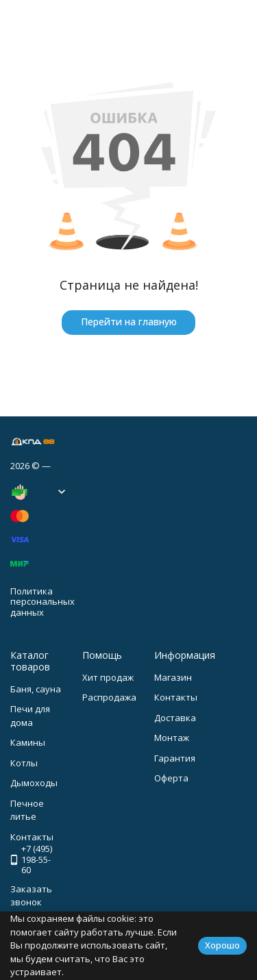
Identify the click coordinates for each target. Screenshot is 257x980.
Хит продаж (108, 677)
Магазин (173, 677)
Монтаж (172, 738)
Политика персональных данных (42, 602)
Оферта (171, 778)
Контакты (176, 697)
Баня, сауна (36, 689)
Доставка (175, 718)
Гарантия (175, 758)
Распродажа (109, 697)
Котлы (24, 763)
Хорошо (222, 945)
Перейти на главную (129, 322)
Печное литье (27, 810)
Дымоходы (34, 783)
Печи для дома (30, 716)
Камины (28, 742)
